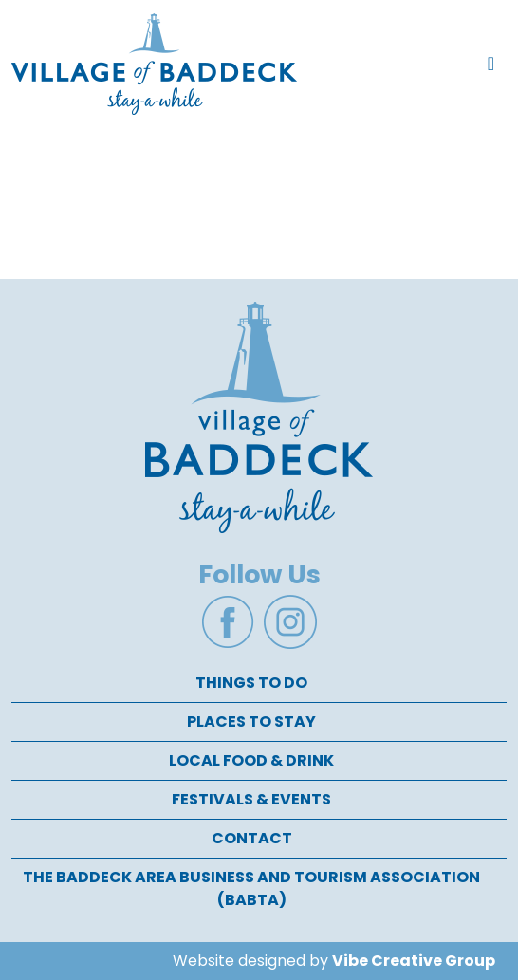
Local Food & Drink (251, 760)
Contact (252, 838)
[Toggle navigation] (491, 64)
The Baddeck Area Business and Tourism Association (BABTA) (251, 888)
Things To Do (251, 683)
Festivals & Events (251, 799)
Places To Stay (251, 721)
